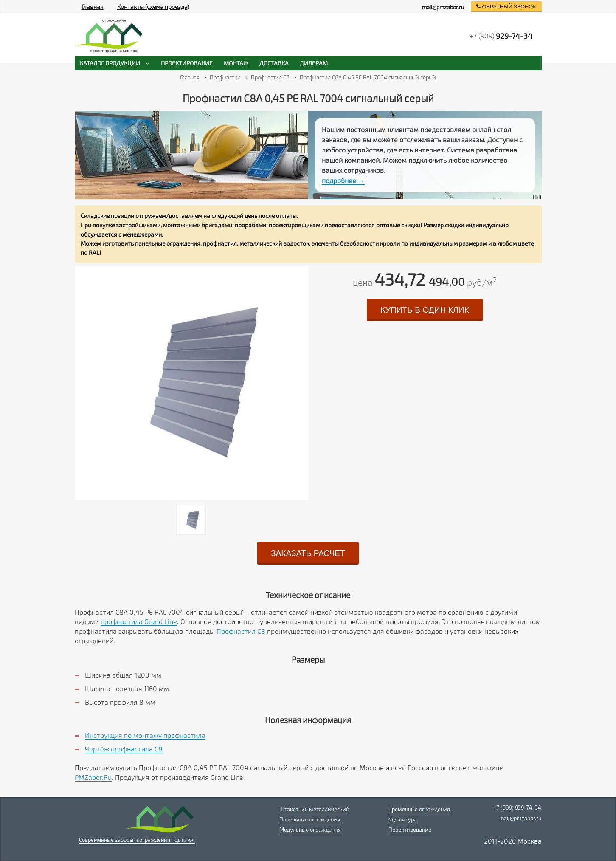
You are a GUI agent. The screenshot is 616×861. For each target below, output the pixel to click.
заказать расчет (308, 553)
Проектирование (410, 830)
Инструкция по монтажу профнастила (145, 735)
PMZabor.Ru (93, 777)
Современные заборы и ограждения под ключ (137, 840)
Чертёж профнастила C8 (124, 749)
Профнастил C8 (241, 631)
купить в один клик (425, 310)
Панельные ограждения (310, 819)
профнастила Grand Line (139, 621)
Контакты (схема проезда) (153, 7)
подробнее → (343, 180)
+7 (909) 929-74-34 (517, 807)
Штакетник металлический (314, 809)
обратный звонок (506, 7)
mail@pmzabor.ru (443, 7)
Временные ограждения (419, 809)
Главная (93, 7)
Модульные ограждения (310, 830)
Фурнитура (403, 819)
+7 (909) (501, 36)
